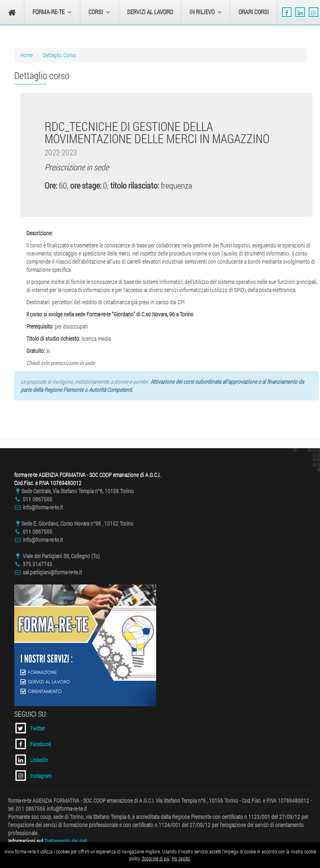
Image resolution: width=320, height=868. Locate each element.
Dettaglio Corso (59, 55)
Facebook (33, 744)
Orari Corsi (254, 12)
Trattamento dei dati (66, 841)
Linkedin (32, 760)
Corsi (99, 12)
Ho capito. (181, 858)
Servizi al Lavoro (150, 12)
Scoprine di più (156, 858)
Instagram (33, 776)
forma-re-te (52, 12)
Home (27, 55)
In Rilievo (206, 12)
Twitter (30, 728)
